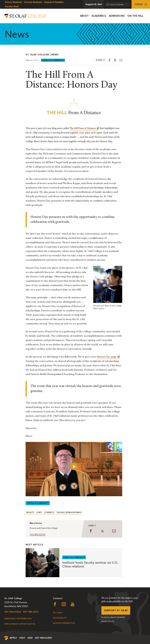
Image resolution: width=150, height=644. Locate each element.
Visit (22, 638)
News (55, 55)
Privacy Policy (108, 622)
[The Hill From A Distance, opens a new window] (84, 129)
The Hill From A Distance (69, 512)
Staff (39, 512)
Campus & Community (53, 60)
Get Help (58, 613)
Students (49, 512)
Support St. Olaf (116, 610)
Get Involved (43, 638)
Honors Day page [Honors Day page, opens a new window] (108, 357)
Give (30, 638)
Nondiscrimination (64, 623)
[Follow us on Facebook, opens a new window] (55, 605)
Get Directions (13, 612)
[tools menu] (141, 4)
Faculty (30, 512)
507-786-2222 (31, 612)
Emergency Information (18, 619)
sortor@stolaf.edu (38, 534)
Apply (13, 638)
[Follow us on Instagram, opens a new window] (64, 605)
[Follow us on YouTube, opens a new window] (72, 605)
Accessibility (60, 618)
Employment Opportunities (20, 624)
